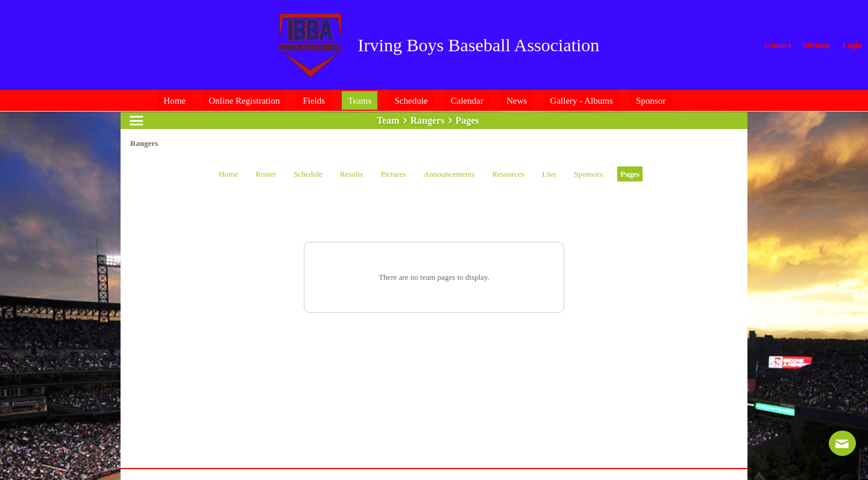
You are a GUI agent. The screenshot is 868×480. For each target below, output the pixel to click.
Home (228, 174)
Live (549, 174)
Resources (508, 174)
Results (351, 174)
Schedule (308, 174)
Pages (630, 174)
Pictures (394, 174)
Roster (266, 174)
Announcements (449, 174)
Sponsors (588, 174)
